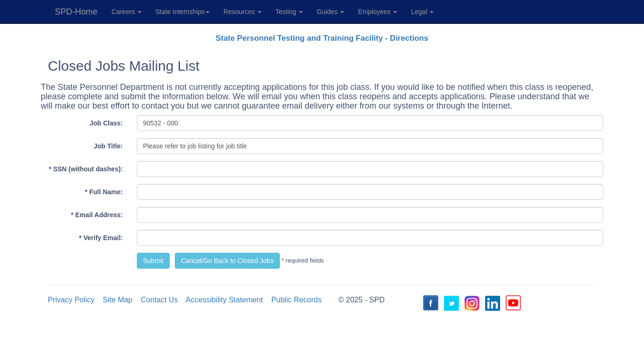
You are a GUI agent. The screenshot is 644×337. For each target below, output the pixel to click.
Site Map (117, 300)
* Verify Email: (101, 238)
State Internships (183, 12)
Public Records (297, 300)
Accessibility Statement (224, 300)
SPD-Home (76, 12)
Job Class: (106, 123)
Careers (127, 12)
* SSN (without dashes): (86, 169)
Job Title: (108, 146)
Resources (243, 12)
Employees (378, 12)
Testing (289, 12)
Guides (330, 12)
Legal (422, 12)
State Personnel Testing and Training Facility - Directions (322, 38)
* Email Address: (97, 215)
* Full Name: (104, 192)
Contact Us (159, 300)
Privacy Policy (71, 300)
